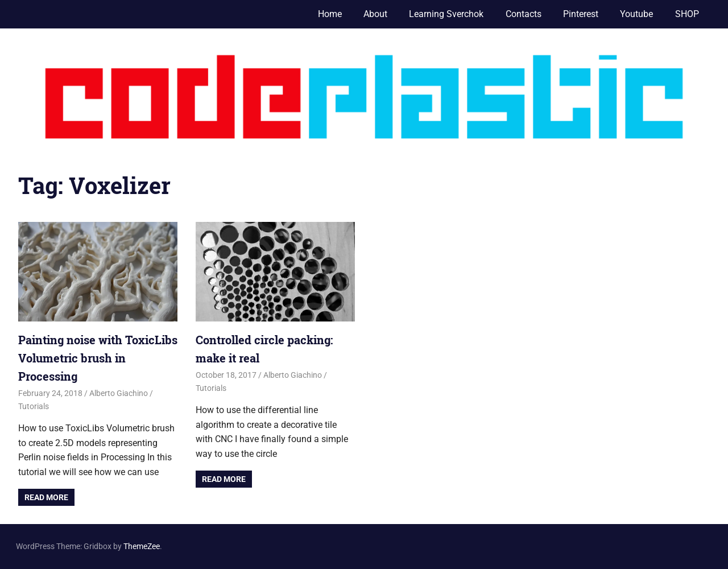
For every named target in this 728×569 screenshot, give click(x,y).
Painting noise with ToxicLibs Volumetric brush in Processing (98, 358)
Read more (46, 497)
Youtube (636, 14)
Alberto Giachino (119, 393)
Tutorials (34, 406)
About (375, 14)
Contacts (524, 14)
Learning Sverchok (446, 14)
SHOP (687, 14)
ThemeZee (142, 546)
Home (330, 14)
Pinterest (581, 14)
